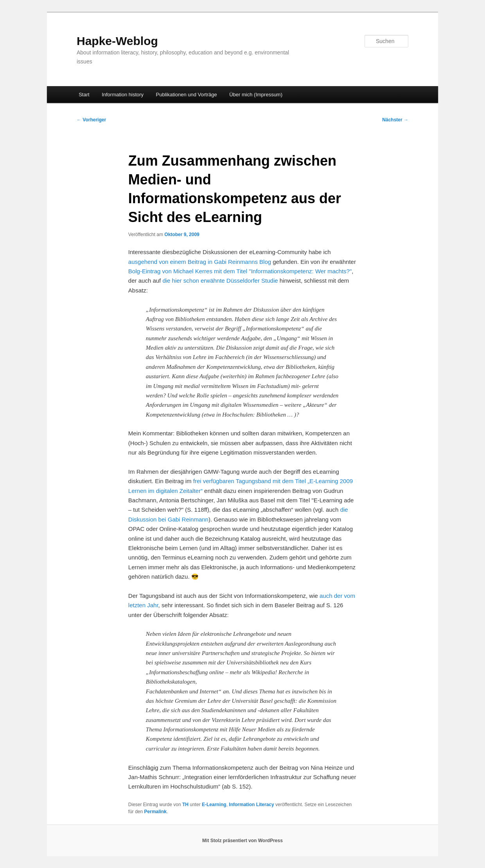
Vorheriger (91, 120)
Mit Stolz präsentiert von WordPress (242, 841)
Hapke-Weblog (117, 41)
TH (185, 805)
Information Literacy (251, 805)
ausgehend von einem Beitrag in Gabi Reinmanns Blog (200, 262)
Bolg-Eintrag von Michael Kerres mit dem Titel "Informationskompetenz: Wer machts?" (240, 271)
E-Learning (214, 805)
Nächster (395, 120)
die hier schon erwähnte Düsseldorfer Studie (220, 281)
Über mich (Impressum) (256, 95)
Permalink (155, 812)
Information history (123, 95)
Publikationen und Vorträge (187, 95)
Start (84, 95)
